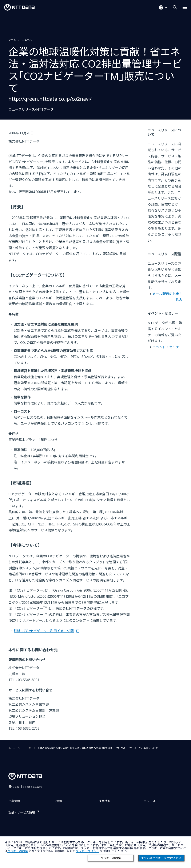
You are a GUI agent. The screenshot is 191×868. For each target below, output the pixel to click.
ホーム (12, 40)
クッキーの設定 (111, 858)
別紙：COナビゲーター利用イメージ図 (44, 631)
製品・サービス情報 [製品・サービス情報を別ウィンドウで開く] (22, 812)
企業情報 (14, 801)
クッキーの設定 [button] (18, 851)
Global (27, 787)
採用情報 (105, 801)
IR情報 (58, 801)
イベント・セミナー (167, 347)
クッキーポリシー (87, 851)
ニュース (27, 40)
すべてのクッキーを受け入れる (161, 858)
